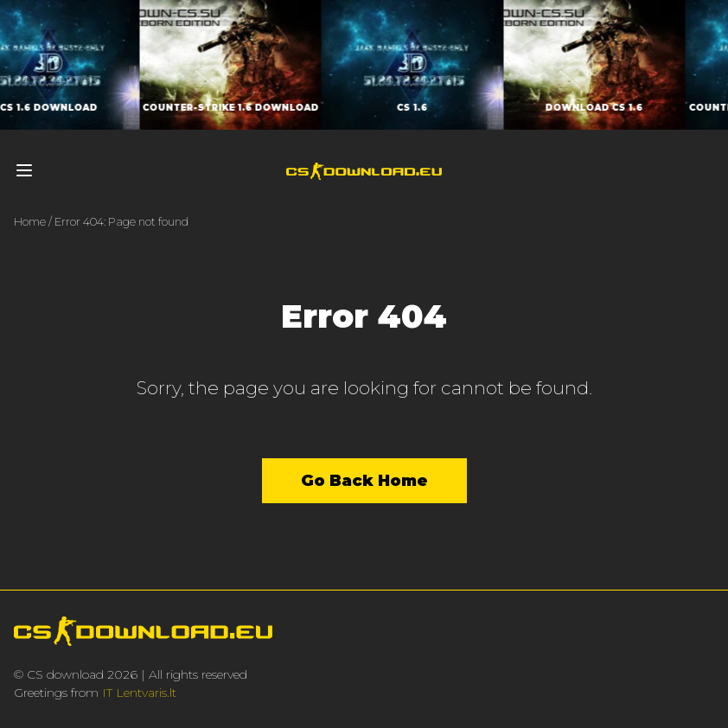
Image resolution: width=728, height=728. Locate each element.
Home (30, 221)
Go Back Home (364, 481)
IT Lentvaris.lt (139, 693)
